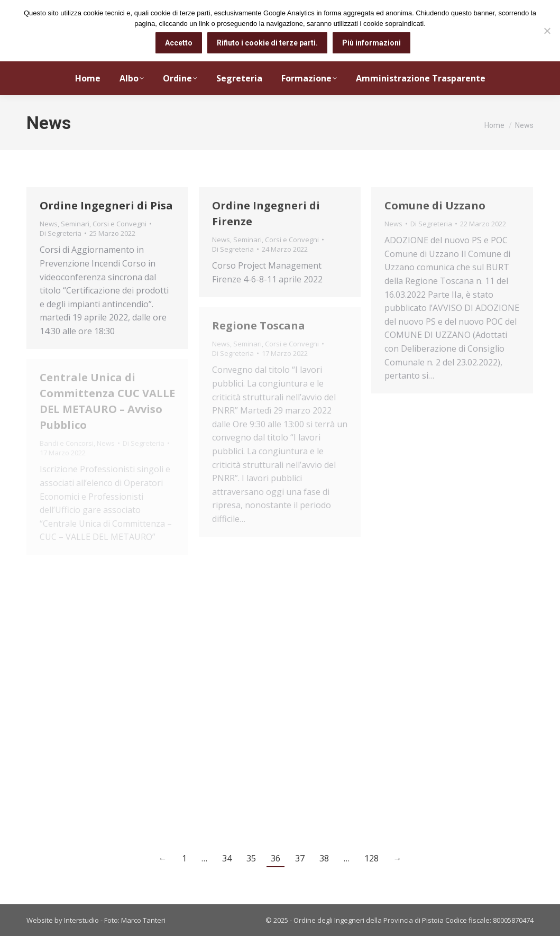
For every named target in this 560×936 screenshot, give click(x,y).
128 (371, 858)
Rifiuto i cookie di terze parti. (267, 43)
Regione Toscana (259, 325)
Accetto (179, 43)
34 (227, 858)
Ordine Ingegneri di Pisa (106, 205)
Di (61, 233)
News (49, 224)
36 (276, 858)
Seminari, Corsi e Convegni (104, 224)
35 (251, 858)
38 (324, 858)
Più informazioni (371, 43)
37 (300, 858)
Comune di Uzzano (435, 205)
